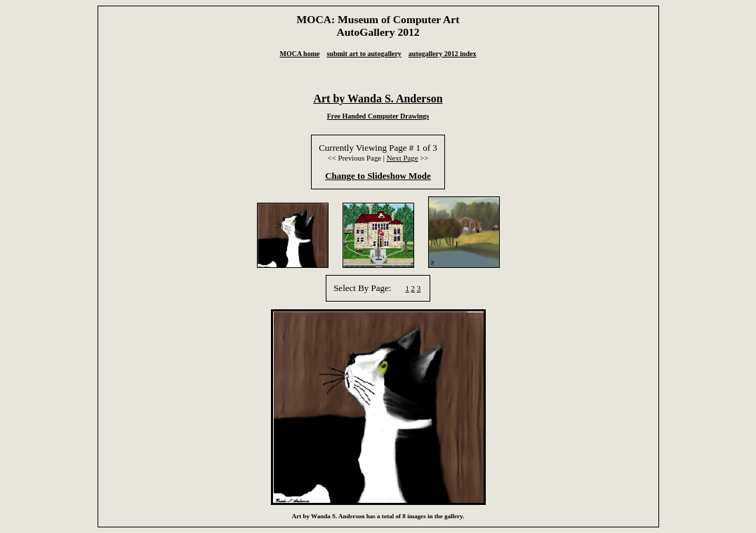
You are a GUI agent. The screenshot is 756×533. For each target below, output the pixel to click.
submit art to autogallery (364, 54)
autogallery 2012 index (443, 54)
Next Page (403, 158)
